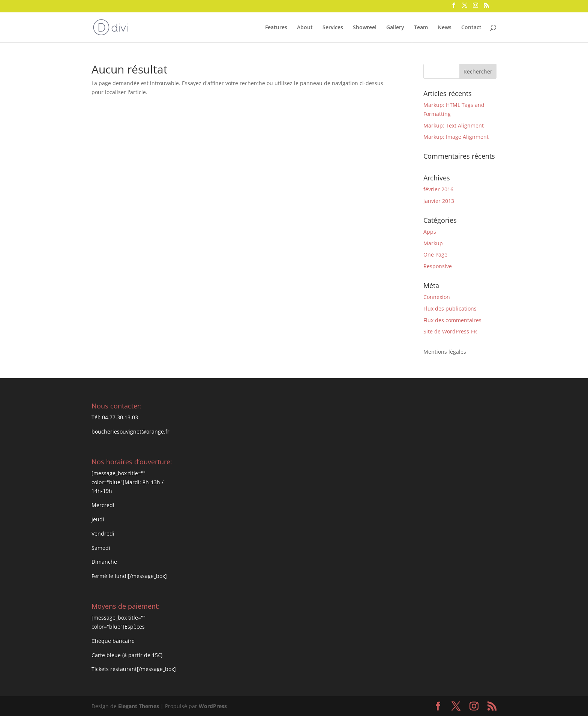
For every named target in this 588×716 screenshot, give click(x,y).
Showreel (365, 28)
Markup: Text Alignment (454, 125)
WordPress (213, 706)
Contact (471, 28)
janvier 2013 (439, 201)
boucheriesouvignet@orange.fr (130, 432)
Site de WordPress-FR (450, 331)
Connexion (437, 297)
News (445, 28)
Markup (433, 243)
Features (276, 28)
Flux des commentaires (452, 320)
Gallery (395, 28)
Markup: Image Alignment (456, 137)
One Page (435, 254)
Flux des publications (450, 308)
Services (333, 28)
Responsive (438, 266)
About (305, 28)
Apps (430, 232)
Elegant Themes (139, 706)
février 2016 (438, 189)
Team (421, 28)
